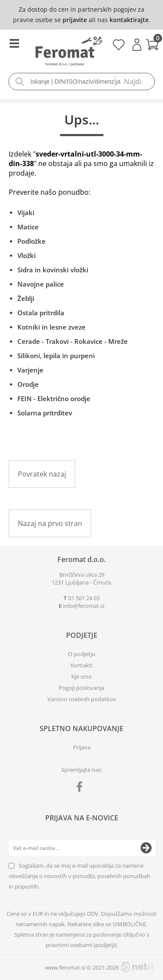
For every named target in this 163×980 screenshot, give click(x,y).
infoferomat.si (84, 606)
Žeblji (26, 298)
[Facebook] (81, 788)
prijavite (75, 20)
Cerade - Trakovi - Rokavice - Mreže (73, 341)
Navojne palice (41, 284)
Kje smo (81, 676)
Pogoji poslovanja (81, 688)
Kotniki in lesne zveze (52, 327)
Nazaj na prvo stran (50, 523)
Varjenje (30, 370)
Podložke (32, 241)
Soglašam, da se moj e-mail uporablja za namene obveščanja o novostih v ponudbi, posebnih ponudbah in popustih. (80, 876)
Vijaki (26, 212)
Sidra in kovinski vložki (53, 270)
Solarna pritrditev (45, 413)
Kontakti (81, 665)
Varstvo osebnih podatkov (82, 699)
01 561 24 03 (84, 598)
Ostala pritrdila (41, 313)
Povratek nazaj (42, 474)
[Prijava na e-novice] (146, 848)
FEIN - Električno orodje (54, 399)
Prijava (137, 45)
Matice (28, 227)
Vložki (27, 255)
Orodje (28, 384)
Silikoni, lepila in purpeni (56, 356)
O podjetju (81, 654)
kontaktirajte (129, 20)
